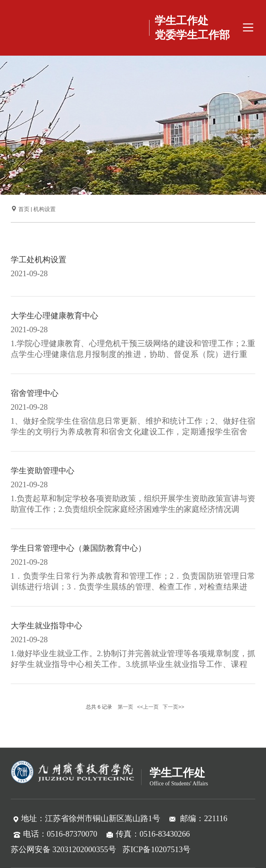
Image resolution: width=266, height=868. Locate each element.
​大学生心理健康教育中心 (54, 316)
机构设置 (45, 209)
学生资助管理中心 (43, 471)
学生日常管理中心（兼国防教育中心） (78, 548)
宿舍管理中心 (35, 393)
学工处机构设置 (39, 260)
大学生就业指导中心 (47, 626)
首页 (24, 209)
